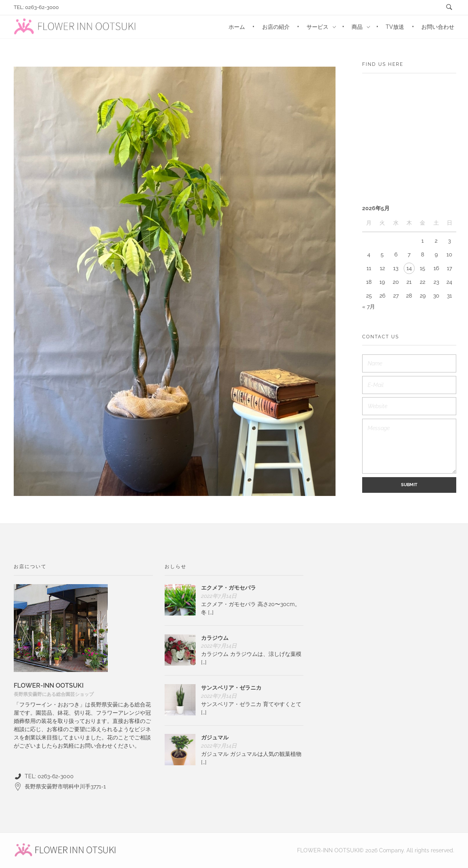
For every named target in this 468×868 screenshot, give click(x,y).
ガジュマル (215, 737)
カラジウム (215, 638)
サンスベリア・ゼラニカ (231, 688)
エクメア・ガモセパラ (229, 588)
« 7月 (369, 307)
